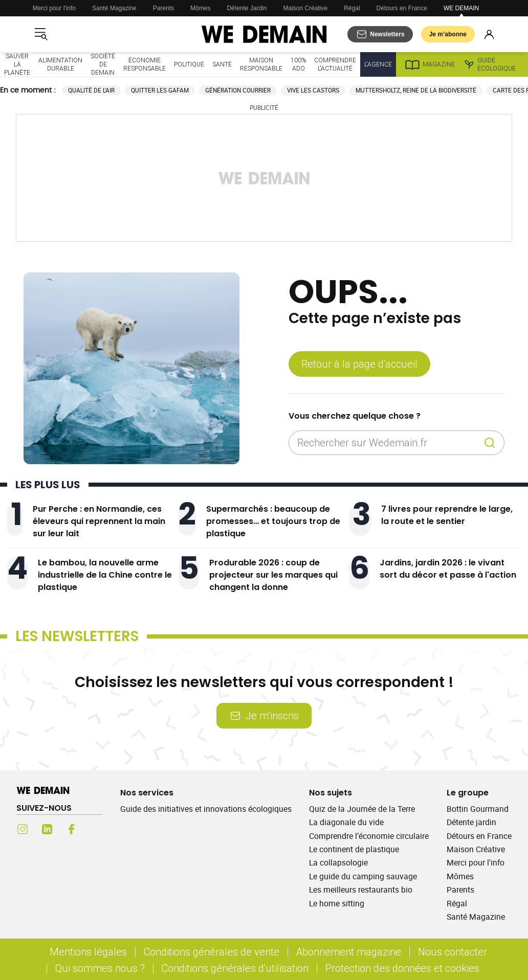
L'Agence (378, 64)
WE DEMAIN (461, 8)
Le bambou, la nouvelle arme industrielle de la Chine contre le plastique (105, 575)
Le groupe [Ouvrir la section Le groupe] (468, 793)
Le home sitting (337, 903)
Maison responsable (261, 64)
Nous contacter (453, 952)
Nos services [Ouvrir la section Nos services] (147, 793)
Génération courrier (238, 90)
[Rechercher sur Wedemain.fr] (388, 443)
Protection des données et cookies (404, 968)
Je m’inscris (264, 715)
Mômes (200, 8)
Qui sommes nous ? (100, 968)
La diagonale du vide (346, 822)
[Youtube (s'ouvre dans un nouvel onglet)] (96, 829)
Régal (352, 8)
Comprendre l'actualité (335, 64)
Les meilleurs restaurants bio (361, 890)
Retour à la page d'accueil (359, 364)
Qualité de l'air (91, 90)
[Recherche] (490, 443)
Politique (189, 64)
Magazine (430, 64)
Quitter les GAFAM (160, 90)
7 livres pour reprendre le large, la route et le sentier (447, 515)
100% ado (298, 64)
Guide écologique (489, 64)
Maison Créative (306, 8)
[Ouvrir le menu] (41, 34)
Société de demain (103, 64)
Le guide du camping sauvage (363, 876)
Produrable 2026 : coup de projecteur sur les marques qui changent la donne (273, 575)
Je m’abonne (448, 34)
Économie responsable (145, 64)
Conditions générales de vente (212, 952)
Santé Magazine (114, 8)
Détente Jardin (247, 8)
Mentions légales (88, 952)
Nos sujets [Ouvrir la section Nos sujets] (331, 793)
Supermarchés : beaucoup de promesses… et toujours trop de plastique (273, 521)
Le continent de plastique (354, 849)
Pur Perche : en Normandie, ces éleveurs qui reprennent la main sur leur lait (99, 521)
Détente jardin (471, 822)
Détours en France (402, 8)
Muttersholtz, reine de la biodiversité (416, 90)
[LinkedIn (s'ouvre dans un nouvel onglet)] (47, 829)
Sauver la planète (17, 64)
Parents (163, 8)
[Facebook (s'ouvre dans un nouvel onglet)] (72, 829)
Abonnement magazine (349, 952)
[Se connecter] (489, 34)
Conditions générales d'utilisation (235, 968)
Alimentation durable (60, 64)
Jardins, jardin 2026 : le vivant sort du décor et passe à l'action (448, 569)
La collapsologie (338, 862)
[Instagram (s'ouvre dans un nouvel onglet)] (23, 829)
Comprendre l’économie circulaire (369, 836)
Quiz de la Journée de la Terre (362, 809)
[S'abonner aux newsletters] (380, 34)
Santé (222, 64)
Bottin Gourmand (478, 809)
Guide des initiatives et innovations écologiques (206, 809)
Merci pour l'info (54, 8)
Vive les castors (313, 90)
